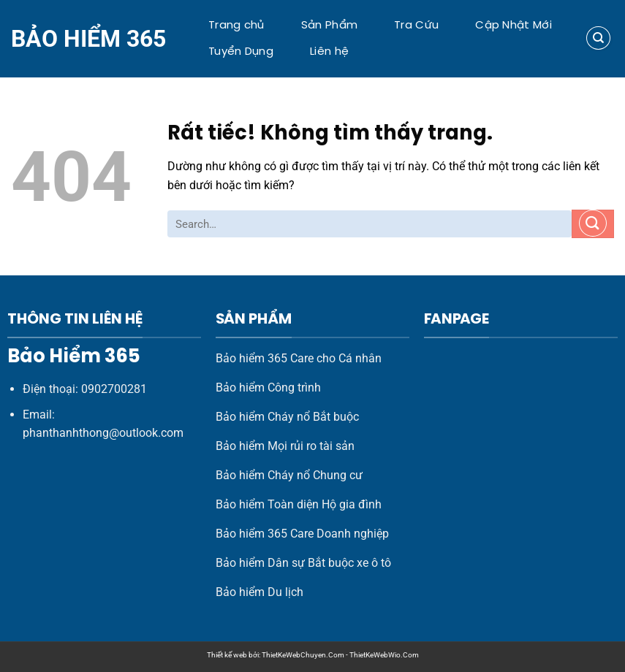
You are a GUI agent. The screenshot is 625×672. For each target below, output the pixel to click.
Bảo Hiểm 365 (88, 39)
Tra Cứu (416, 26)
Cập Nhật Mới (514, 26)
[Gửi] (593, 224)
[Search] (598, 39)
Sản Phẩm (329, 26)
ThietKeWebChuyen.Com (303, 655)
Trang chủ (236, 26)
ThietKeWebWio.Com (384, 655)
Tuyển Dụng (241, 52)
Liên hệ (329, 52)
